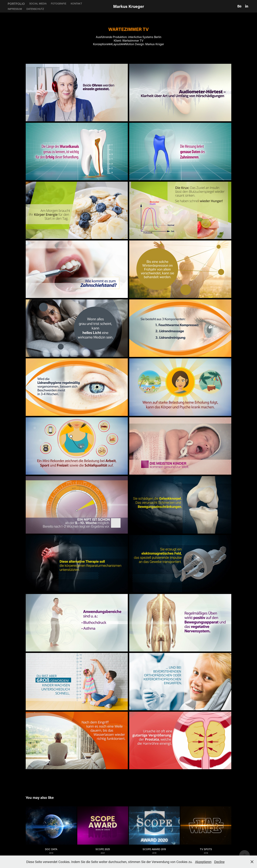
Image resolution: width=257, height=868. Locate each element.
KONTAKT (76, 3)
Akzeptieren (203, 862)
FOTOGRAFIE (59, 3)
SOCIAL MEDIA (38, 3)
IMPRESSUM (15, 9)
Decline (219, 862)
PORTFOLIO (16, 4)
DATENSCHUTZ (35, 9)
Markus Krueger (129, 6)
